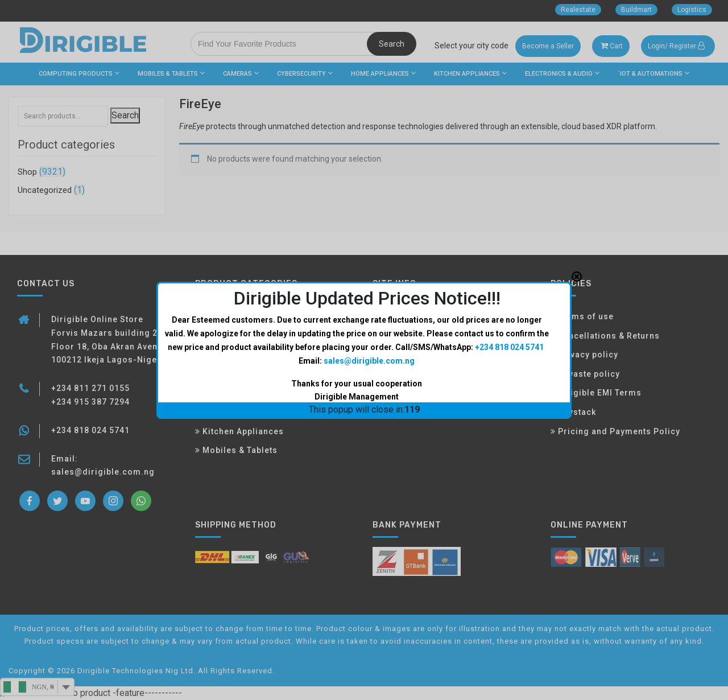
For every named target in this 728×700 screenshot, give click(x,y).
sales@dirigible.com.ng (369, 274)
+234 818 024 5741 (509, 261)
